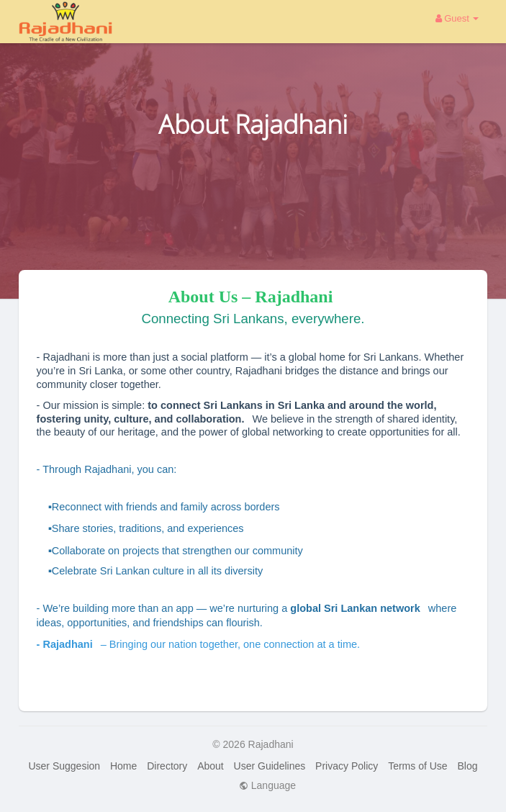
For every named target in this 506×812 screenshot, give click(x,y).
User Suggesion (64, 766)
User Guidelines (270, 766)
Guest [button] (457, 18)
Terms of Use (417, 766)
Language (267, 785)
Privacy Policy (347, 766)
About (211, 766)
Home (123, 766)
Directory (167, 766)
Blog (468, 766)
